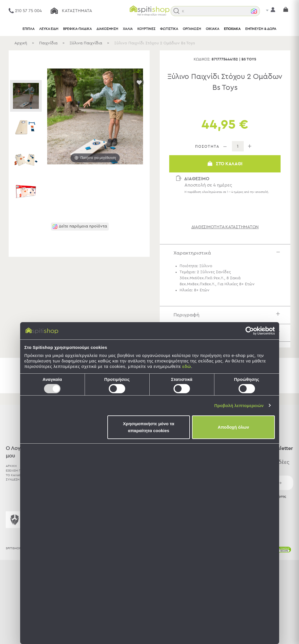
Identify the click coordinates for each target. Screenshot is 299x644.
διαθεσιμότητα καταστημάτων (225, 227)
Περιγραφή (228, 315)
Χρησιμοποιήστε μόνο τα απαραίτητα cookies (148, 427)
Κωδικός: (202, 59)
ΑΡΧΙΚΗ (11, 466)
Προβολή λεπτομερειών (239, 405)
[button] (177, 11)
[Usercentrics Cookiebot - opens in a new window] (250, 331)
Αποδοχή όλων (233, 427)
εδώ (186, 366)
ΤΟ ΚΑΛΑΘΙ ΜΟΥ (18, 475)
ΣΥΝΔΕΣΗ (13, 479)
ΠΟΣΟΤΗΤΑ (207, 147)
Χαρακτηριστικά (228, 253)
